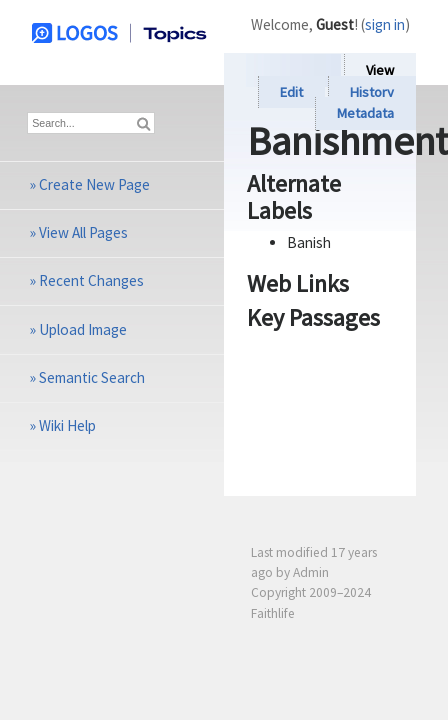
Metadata (365, 114)
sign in (385, 24)
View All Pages (83, 232)
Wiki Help (67, 425)
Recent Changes (91, 280)
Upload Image (83, 329)
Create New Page (94, 184)
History (372, 92)
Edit (291, 92)
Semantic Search (92, 377)
